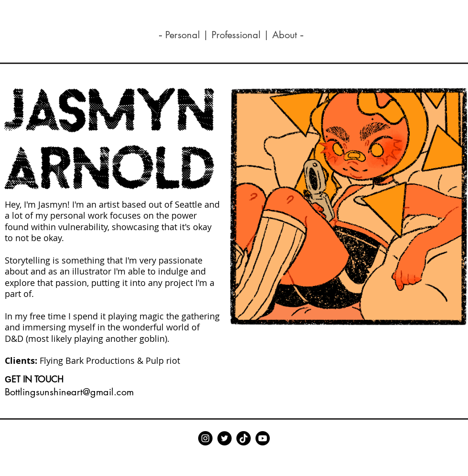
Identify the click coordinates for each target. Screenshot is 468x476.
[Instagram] (205, 438)
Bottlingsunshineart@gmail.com (69, 392)
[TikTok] (244, 438)
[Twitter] (224, 438)
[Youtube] (263, 438)
